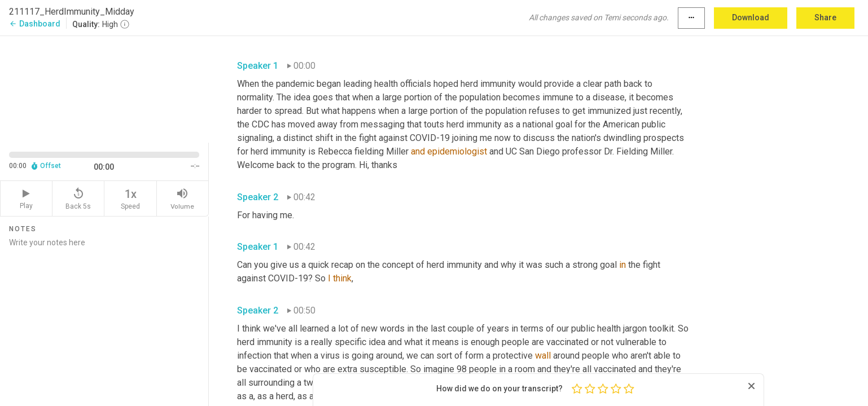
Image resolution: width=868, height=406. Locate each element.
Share (825, 17)
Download (751, 17)
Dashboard (35, 24)
